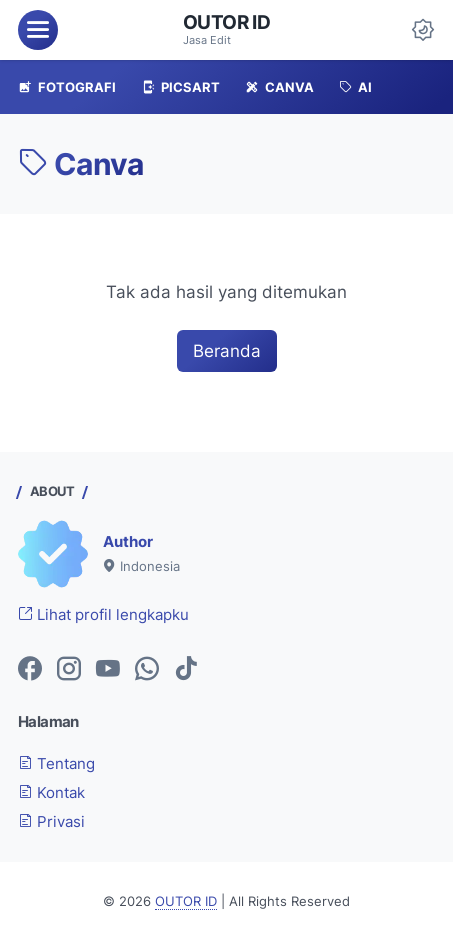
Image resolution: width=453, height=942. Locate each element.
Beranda (227, 351)
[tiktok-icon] (186, 670)
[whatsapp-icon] (147, 670)
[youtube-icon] (108, 670)
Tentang (56, 764)
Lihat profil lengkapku (103, 615)
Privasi (51, 822)
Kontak (51, 793)
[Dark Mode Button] (423, 30)
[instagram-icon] (69, 670)
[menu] (38, 30)
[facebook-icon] (30, 670)
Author (128, 542)
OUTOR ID (227, 22)
